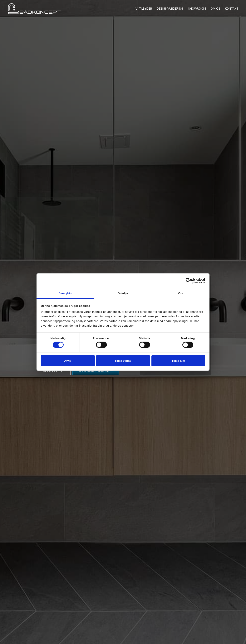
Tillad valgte (123, 360)
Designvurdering (170, 9)
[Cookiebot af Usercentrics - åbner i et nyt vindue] (188, 281)
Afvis (68, 360)
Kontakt (232, 9)
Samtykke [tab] (65, 293)
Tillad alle (178, 360)
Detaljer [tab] (123, 293)
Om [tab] (181, 293)
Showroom (197, 9)
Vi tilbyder (144, 9)
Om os (215, 9)
